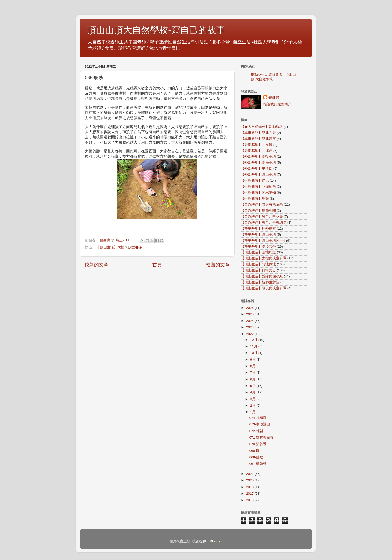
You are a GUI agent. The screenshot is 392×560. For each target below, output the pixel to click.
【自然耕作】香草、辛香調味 (264, 223)
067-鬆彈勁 (258, 464)
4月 (253, 392)
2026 (250, 308)
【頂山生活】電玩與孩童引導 (264, 288)
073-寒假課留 (260, 424)
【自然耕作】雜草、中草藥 (262, 217)
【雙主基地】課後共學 (258, 247)
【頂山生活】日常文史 (258, 270)
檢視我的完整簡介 (277, 104)
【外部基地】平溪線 (257, 169)
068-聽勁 (256, 457)
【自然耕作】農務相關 (258, 211)
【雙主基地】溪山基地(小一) (263, 241)
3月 (253, 399)
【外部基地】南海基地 (258, 163)
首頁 (157, 265)
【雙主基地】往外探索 (258, 229)
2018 (250, 487)
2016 (250, 500)
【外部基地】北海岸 (257, 151)
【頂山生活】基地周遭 (258, 252)
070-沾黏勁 (258, 444)
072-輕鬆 (256, 431)
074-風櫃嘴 (258, 418)
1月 (253, 412)
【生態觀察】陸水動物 (258, 193)
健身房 (274, 98)
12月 (254, 340)
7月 (253, 372)
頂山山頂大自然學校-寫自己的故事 (156, 30)
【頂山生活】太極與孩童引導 (119, 247)
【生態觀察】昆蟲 (255, 181)
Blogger (216, 541)
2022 (250, 334)
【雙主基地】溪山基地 (258, 235)
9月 (253, 359)
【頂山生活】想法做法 (258, 264)
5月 (253, 386)
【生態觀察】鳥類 (255, 199)
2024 (250, 321)
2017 (250, 493)
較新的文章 (97, 265)
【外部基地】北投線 (257, 145)
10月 (254, 353)
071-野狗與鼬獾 (262, 437)
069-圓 (255, 451)
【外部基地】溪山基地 (258, 175)
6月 (253, 379)
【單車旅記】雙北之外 (258, 133)
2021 (250, 474)
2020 (250, 480)
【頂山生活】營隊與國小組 (262, 276)
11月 (254, 346)
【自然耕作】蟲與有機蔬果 (262, 205)
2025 (250, 314)
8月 (253, 366)
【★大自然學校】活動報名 (262, 127)
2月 (253, 405)
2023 (250, 327)
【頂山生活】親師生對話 (260, 282)
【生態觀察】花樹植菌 (258, 187)
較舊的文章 (218, 265)
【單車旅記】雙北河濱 (258, 139)
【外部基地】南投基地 (258, 157)
